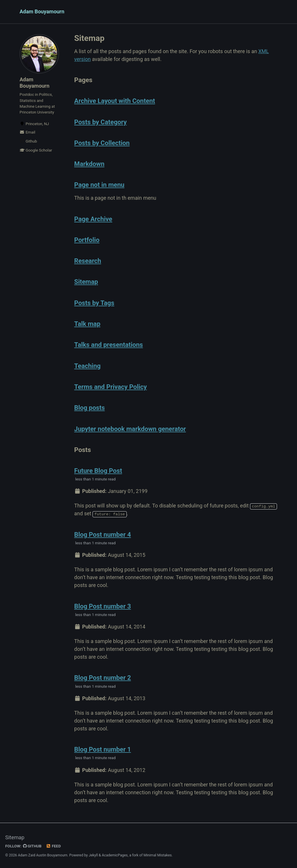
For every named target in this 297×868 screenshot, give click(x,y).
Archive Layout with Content (115, 101)
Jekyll (93, 855)
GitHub (32, 846)
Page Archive (94, 219)
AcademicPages (115, 855)
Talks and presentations (109, 344)
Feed (54, 846)
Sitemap (86, 281)
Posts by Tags (95, 302)
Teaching (88, 365)
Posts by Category (101, 122)
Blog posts (90, 407)
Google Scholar (36, 151)
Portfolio (87, 239)
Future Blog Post (99, 469)
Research (88, 260)
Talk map (88, 323)
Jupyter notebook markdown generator (131, 428)
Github (28, 142)
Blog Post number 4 (103, 533)
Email (28, 133)
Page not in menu (100, 185)
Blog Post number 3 (103, 605)
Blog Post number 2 (103, 677)
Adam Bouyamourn (42, 12)
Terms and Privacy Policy (111, 386)
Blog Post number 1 (103, 749)
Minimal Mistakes (158, 855)
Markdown (90, 164)
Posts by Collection (103, 143)
